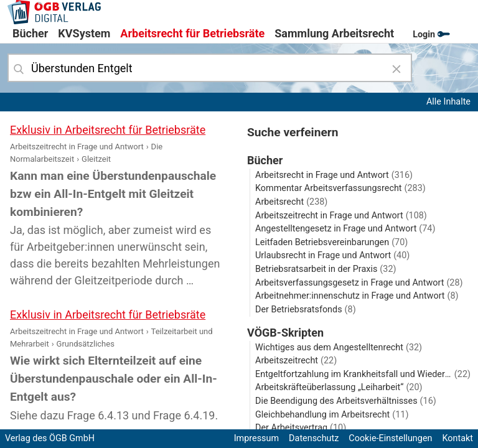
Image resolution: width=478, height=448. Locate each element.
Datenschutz (314, 438)
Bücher (30, 33)
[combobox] (210, 68)
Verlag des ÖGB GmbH (50, 438)
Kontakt (457, 438)
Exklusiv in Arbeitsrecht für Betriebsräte (108, 130)
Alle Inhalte (448, 102)
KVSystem (84, 33)
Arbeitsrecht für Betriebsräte (192, 33)
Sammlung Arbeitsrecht (334, 33)
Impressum (256, 438)
